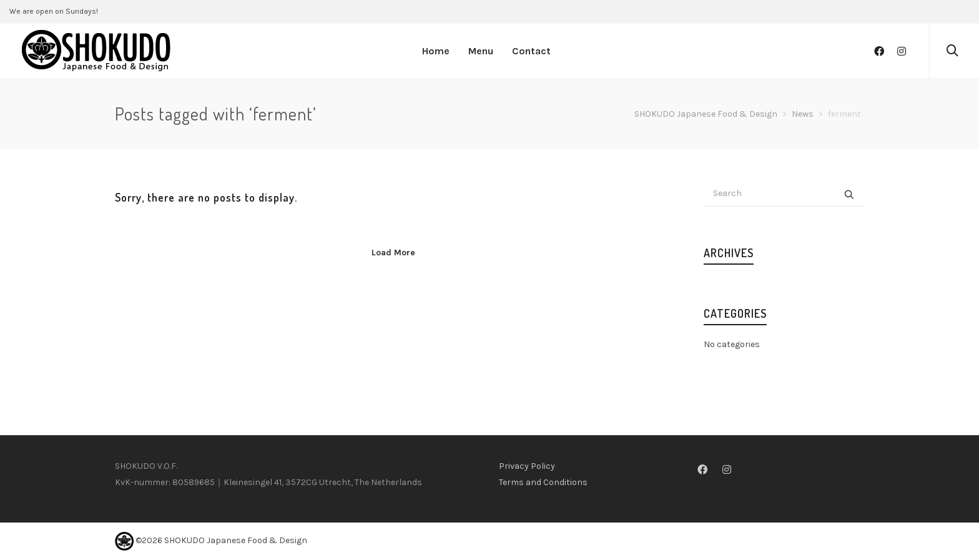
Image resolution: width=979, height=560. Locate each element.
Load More (393, 253)
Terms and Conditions (543, 482)
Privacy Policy (527, 466)
